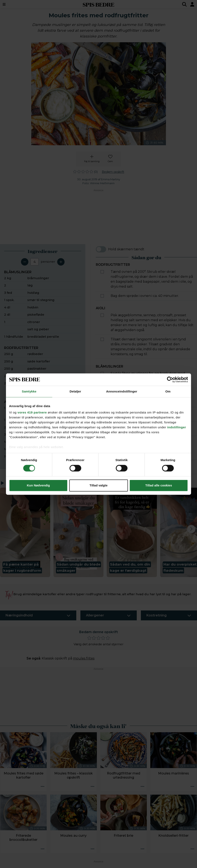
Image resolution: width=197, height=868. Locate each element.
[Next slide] (191, 529)
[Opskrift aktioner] (42, 787)
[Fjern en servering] (25, 262)
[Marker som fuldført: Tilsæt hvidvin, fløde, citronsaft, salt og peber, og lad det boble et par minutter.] (102, 426)
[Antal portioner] (35, 262)
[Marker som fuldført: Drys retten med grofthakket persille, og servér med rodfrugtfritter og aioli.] (102, 464)
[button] (25, 532)
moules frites (84, 658)
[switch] (101, 249)
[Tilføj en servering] (61, 262)
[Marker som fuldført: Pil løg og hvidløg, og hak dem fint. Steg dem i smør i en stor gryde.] (102, 412)
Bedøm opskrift (113, 172)
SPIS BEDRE (98, 4)
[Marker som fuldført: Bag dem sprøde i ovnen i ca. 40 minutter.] (102, 296)
